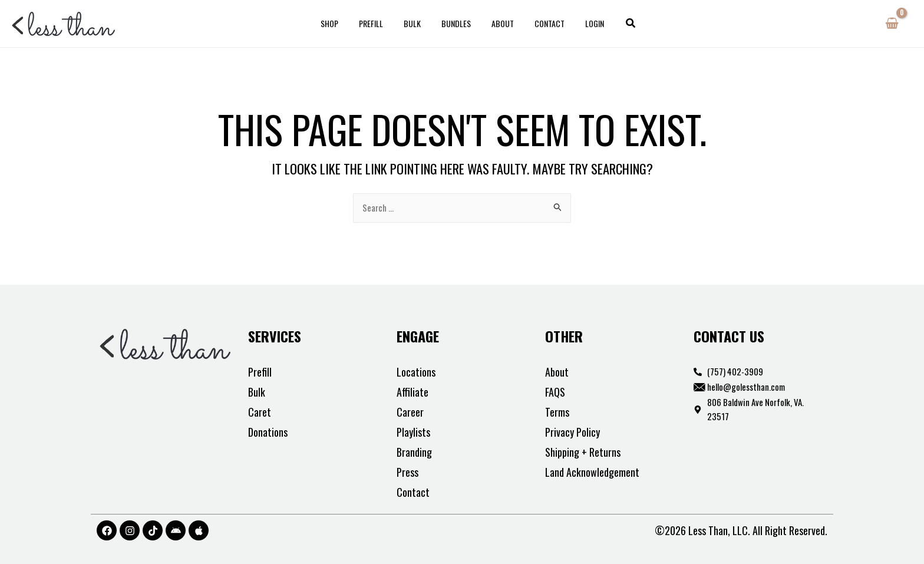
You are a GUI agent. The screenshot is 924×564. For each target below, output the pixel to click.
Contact (541, 23)
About (499, 23)
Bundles (456, 23)
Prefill (379, 23)
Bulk (416, 23)
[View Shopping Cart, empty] (892, 24)
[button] (617, 24)
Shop (342, 23)
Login (582, 23)
